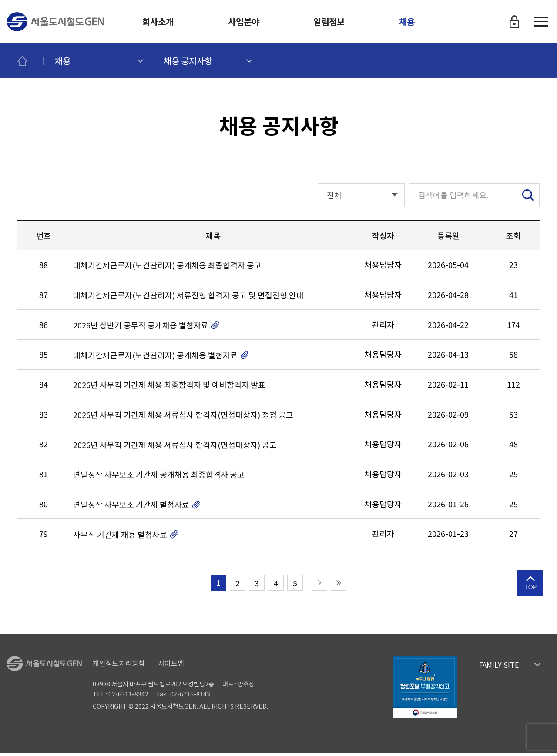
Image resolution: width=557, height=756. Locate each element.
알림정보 (329, 22)
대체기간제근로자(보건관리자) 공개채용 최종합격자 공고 (167, 269)
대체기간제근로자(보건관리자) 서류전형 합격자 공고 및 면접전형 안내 (188, 298)
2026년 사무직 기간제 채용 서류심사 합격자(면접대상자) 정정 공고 (183, 418)
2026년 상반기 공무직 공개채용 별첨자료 (141, 328)
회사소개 (158, 22)
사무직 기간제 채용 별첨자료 (120, 537)
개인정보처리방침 (119, 666)
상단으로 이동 (530, 598)
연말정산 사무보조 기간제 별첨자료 (131, 507)
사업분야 (244, 22)
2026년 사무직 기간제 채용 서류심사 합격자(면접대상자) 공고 (175, 448)
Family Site (499, 668)
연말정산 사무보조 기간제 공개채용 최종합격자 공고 (159, 478)
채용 (407, 22)
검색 (528, 198)
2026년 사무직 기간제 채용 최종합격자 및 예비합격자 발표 (169, 388)
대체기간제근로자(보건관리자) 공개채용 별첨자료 (155, 358)
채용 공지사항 (188, 61)
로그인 (514, 22)
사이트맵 (171, 666)
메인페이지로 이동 (30, 61)
